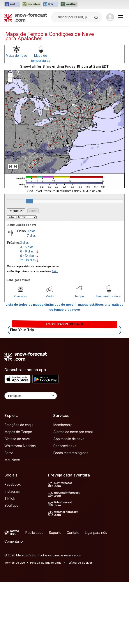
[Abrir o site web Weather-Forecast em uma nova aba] (69, 4)
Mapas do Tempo (18, 432)
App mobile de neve (69, 439)
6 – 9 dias (27, 251)
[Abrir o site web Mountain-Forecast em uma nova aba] (31, 4)
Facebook (12, 484)
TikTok (10, 498)
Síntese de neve (17, 439)
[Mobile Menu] (121, 17)
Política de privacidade (46, 563)
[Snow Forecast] (26, 17)
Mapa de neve (17, 56)
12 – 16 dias (28, 260)
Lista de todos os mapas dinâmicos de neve (40, 304)
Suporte (55, 533)
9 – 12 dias (27, 256)
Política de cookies (80, 563)
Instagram (12, 491)
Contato (73, 533)
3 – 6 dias (27, 247)
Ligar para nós (96, 533)
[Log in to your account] (110, 17)
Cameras (20, 296)
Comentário (14, 541)
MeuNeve (12, 460)
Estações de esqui (19, 425)
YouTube (11, 505)
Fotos (9, 453)
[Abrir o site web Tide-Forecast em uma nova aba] (51, 4)
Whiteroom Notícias (20, 446)
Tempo (79, 296)
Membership (63, 425)
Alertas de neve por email (73, 432)
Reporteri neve (65, 446)
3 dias (31, 231)
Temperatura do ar (109, 296)
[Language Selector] (31, 396)
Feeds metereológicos (71, 453)
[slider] (29, 201)
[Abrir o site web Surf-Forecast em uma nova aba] (12, 4)
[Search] (97, 18)
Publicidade (34, 533)
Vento (50, 296)
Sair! (55, 271)
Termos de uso (15, 563)
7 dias (31, 236)
